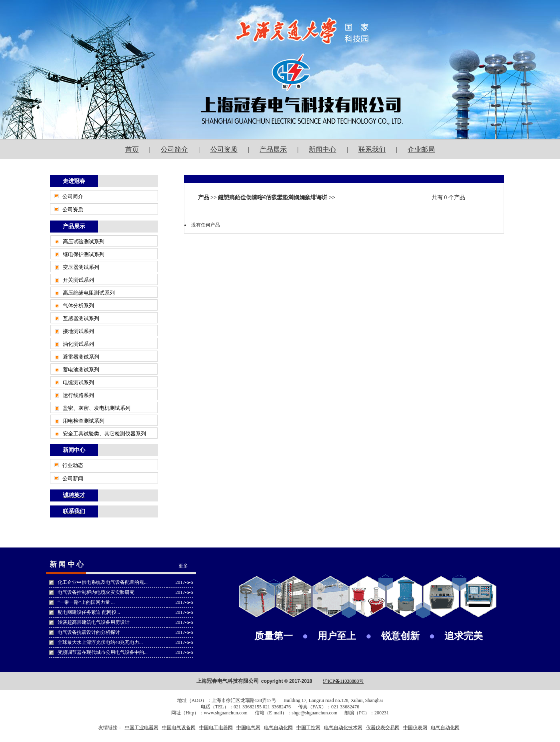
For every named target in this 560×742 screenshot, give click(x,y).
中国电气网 (248, 728)
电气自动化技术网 (343, 728)
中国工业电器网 (142, 728)
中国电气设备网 (179, 728)
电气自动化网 (278, 728)
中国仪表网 (415, 728)
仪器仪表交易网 (383, 728)
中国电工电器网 (216, 728)
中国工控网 (308, 728)
